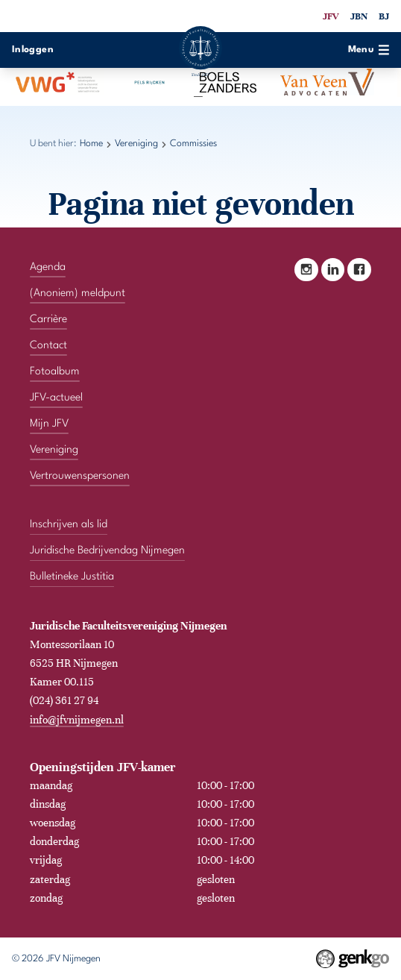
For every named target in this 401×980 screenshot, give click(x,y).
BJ (384, 16)
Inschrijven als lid (69, 524)
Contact (48, 345)
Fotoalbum (55, 371)
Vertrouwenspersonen (80, 476)
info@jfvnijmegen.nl (77, 720)
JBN (359, 16)
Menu (369, 50)
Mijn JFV (49, 424)
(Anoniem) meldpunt (78, 293)
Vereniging (136, 144)
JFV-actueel (56, 398)
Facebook (359, 270)
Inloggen (33, 50)
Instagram (306, 270)
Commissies (193, 144)
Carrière (48, 319)
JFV (331, 16)
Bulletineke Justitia (72, 577)
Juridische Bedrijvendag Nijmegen (107, 550)
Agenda (48, 267)
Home (91, 144)
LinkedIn (333, 270)
